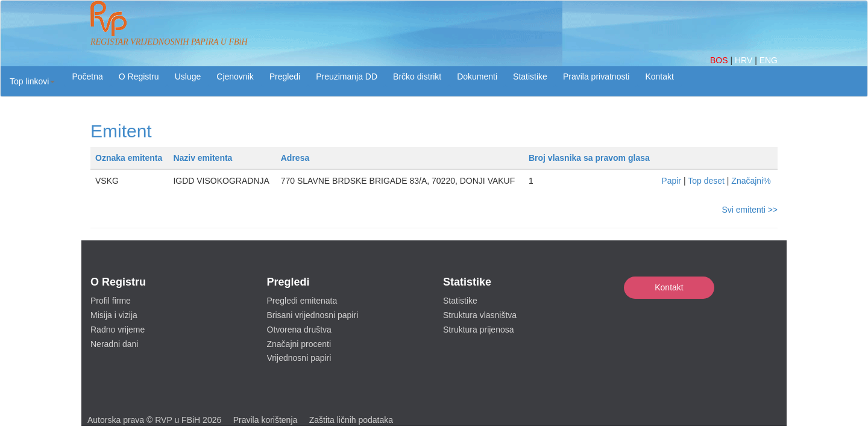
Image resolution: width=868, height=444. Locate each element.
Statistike (530, 77)
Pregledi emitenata (302, 301)
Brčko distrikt (417, 77)
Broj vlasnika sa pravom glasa (589, 158)
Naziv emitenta (203, 158)
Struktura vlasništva (480, 315)
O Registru (139, 77)
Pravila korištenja (266, 420)
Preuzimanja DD (347, 77)
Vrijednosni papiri (299, 358)
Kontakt (669, 287)
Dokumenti (477, 77)
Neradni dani (114, 344)
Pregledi (285, 77)
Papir (671, 181)
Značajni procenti (299, 344)
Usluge (188, 77)
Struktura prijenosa (479, 330)
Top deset (706, 181)
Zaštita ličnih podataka (351, 420)
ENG (769, 60)
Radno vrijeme (118, 330)
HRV (745, 60)
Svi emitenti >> (750, 210)
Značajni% (751, 181)
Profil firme (111, 301)
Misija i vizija (114, 315)
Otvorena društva (299, 330)
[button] (32, 81)
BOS (720, 60)
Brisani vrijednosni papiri (313, 315)
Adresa (295, 158)
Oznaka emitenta (129, 158)
